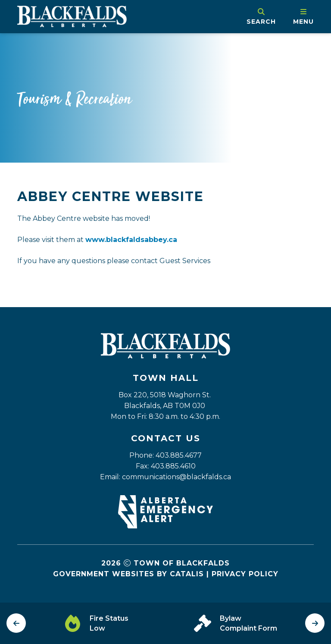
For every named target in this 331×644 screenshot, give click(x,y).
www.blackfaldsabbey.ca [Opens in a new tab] (131, 240)
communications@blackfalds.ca (176, 477)
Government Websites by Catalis (128, 574)
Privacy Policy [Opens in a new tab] (245, 574)
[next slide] (315, 623)
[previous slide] (16, 623)
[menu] (303, 16)
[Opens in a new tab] (165, 526)
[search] (261, 16)
